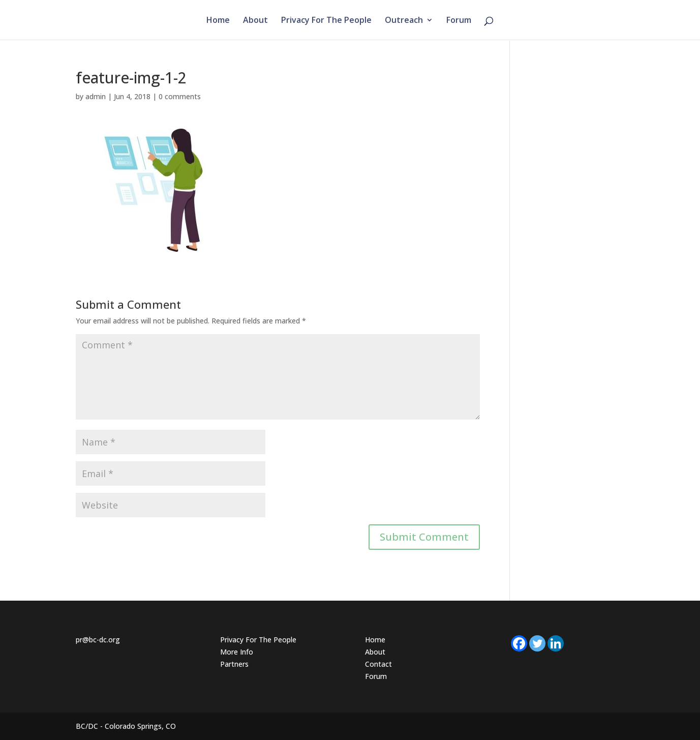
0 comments (180, 96)
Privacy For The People (326, 21)
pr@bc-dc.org (98, 640)
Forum (459, 21)
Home (218, 21)
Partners (234, 664)
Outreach (404, 21)
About (255, 21)
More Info (237, 652)
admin (96, 96)
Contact (378, 664)
